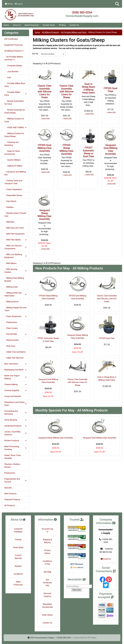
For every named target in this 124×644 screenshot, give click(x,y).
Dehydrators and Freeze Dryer (15, 404)
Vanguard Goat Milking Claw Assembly (110, 149)
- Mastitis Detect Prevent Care (15, 215)
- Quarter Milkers (12, 160)
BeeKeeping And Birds (15, 370)
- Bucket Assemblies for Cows (14, 102)
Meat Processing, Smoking (15, 448)
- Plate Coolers (11, 328)
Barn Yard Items (15, 364)
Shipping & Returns (47, 541)
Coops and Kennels (13, 396)
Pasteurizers (10, 473)
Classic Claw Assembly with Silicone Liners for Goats (45, 92)
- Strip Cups (10, 346)
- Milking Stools (11, 302)
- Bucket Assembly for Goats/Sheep (15, 111)
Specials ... (9, 488)
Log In (19, 4)
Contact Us (74, 25)
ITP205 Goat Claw (110, 90)
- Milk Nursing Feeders (15, 271)
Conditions (18, 574)
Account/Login (47, 530)
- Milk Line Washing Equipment (15, 256)
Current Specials (18, 557)
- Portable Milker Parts (15, 94)
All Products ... (11, 505)
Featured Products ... (13, 500)
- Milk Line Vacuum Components (15, 247)
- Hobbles (9, 207)
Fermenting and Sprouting (15, 413)
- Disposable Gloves (13, 195)
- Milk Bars (9, 222)
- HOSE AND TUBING (15, 128)
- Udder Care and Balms (15, 352)
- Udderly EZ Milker (13, 166)
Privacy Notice (47, 552)
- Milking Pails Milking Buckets (14, 279)
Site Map (47, 572)
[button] (117, 4)
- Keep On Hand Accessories (12, 153)
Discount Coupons (47, 595)
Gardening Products (15, 426)
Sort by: (35, 54)
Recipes (18, 566)
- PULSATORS (15, 334)
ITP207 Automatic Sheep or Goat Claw (89, 152)
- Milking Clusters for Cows (14, 120)
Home (9, 4)
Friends (18, 540)
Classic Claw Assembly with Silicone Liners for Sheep (66, 92)
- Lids (8, 77)
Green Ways (18, 547)
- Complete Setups (13, 66)
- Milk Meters (10, 263)
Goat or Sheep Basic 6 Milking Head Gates (89, 88)
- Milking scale (11, 287)
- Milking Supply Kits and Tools (15, 309)
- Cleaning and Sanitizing (11, 144)
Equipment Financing (13, 45)
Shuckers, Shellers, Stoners (12, 466)
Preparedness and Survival (15, 480)
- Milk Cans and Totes (14, 228)
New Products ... (11, 494)
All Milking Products (50, 32)
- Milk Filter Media (15, 240)
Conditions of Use (47, 563)
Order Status (47, 615)
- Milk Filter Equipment (14, 234)
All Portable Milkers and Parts (74, 32)
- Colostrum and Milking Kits (15, 173)
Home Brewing (15, 420)
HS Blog (62, 25)
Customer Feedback (18, 530)
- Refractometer (12, 340)
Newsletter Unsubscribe (47, 606)
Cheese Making (15, 384)
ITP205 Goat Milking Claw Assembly (45, 148)
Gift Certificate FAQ (47, 583)
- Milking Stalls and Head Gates (15, 294)
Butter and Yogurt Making (15, 377)
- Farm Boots (10, 201)
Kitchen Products (15, 441)
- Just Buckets (11, 72)
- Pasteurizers (11, 322)
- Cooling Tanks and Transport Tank (13, 182)
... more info (45, 119)
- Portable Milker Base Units (15, 85)
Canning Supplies (15, 390)
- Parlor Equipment (15, 316)
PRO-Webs (92, 638)
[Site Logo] (22, 15)
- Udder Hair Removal (14, 358)
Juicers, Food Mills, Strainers (15, 433)
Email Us (106, 559)
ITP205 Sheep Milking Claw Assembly (66, 149)
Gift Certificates (11, 39)
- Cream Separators (13, 189)
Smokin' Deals (49, 25)
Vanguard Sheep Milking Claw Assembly (45, 215)
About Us (17, 25)
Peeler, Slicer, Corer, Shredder (13, 457)
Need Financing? (32, 25)
